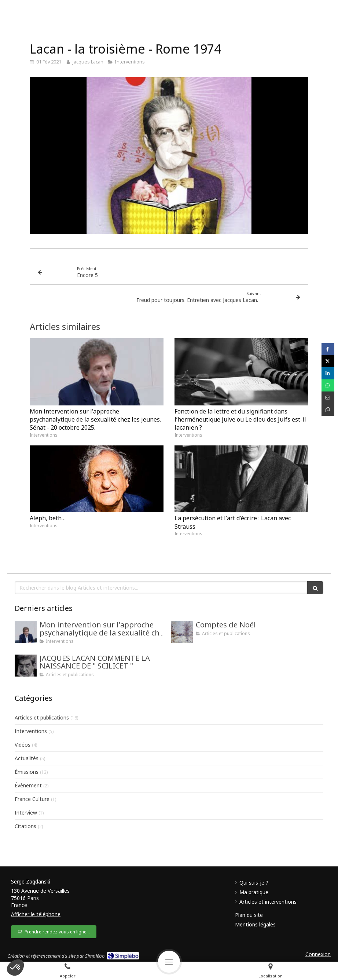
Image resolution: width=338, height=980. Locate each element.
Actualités (27, 758)
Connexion (318, 954)
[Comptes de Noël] (182, 632)
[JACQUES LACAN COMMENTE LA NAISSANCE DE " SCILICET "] (26, 666)
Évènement (28, 785)
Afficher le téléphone (36, 914)
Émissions (27, 772)
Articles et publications (42, 717)
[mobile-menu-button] (169, 962)
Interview (26, 813)
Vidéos (23, 745)
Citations (25, 826)
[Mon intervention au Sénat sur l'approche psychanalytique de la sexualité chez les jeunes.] (26, 632)
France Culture (32, 799)
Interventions (31, 731)
